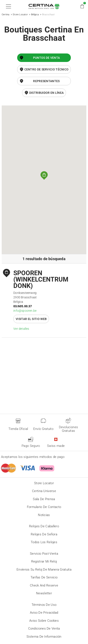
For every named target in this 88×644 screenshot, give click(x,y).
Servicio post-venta (44, 554)
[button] (8, 6)
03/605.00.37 (23, 306)
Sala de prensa (44, 499)
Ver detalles (21, 329)
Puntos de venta (47, 58)
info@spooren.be (25, 311)
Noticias (44, 515)
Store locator (44, 483)
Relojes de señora (44, 534)
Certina (6, 15)
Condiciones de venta (44, 629)
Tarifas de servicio (44, 577)
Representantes (46, 81)
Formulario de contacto (44, 507)
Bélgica (35, 15)
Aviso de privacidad (44, 613)
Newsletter (44, 593)
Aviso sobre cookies (44, 621)
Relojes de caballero (44, 526)
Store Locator (20, 15)
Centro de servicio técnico (47, 69)
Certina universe (44, 491)
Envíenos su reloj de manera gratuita (44, 570)
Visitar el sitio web (31, 319)
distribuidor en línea (46, 93)
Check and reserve (44, 585)
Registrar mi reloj (44, 561)
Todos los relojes (44, 542)
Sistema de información (44, 637)
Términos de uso (44, 605)
